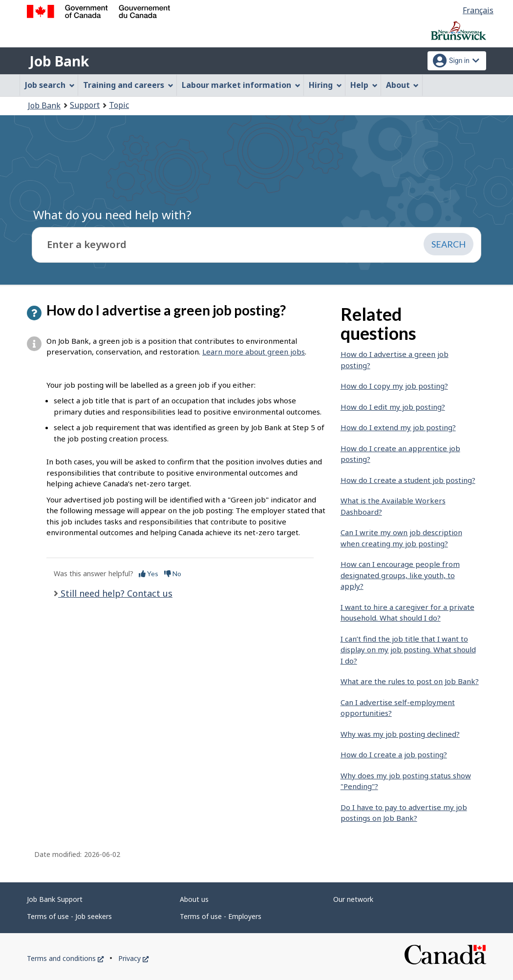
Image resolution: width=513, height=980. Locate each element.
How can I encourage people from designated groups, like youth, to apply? (400, 575)
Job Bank (59, 61)
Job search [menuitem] (50, 85)
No (173, 573)
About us (194, 899)
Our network (353, 899)
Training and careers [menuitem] (128, 85)
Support (85, 105)
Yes (149, 573)
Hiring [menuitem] (325, 85)
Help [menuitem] (364, 85)
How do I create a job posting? (394, 754)
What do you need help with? (112, 215)
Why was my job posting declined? (400, 734)
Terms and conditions (65, 958)
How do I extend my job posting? (398, 427)
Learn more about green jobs (254, 352)
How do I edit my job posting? (393, 407)
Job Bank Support (55, 899)
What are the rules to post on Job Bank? (410, 681)
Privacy (133, 958)
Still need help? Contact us (115, 593)
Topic (119, 105)
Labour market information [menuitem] (241, 85)
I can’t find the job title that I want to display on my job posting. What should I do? (408, 650)
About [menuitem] (403, 85)
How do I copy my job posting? (394, 386)
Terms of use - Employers (221, 916)
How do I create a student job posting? (408, 480)
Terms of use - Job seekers (69, 916)
